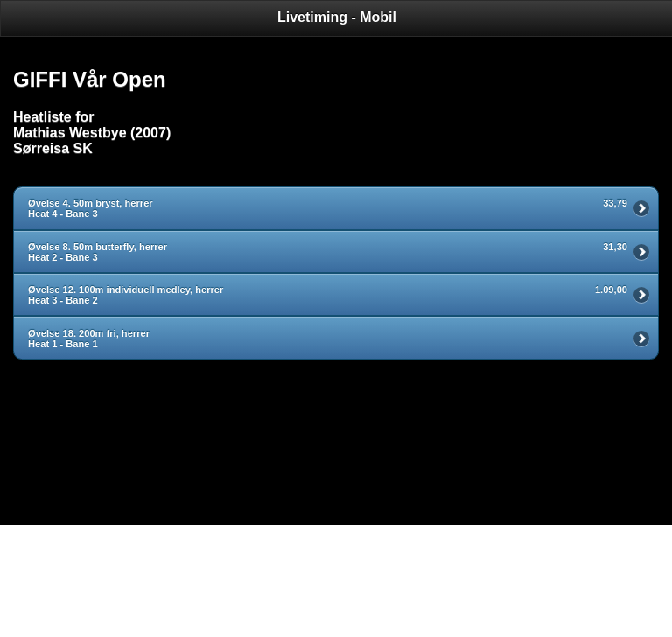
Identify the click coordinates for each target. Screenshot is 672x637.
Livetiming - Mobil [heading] (337, 17)
